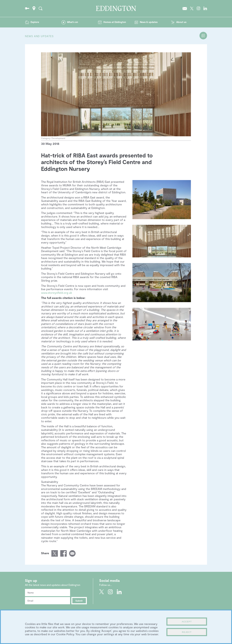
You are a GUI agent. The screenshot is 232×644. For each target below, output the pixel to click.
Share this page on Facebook (63, 553)
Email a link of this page (72, 553)
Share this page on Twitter (55, 553)
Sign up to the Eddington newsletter (185, 8)
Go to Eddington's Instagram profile (198, 8)
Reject (187, 632)
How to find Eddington (34, 8)
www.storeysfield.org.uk (57, 293)
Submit (79, 601)
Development (58, 138)
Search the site (41, 8)
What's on (72, 22)
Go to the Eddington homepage (116, 8)
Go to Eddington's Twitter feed (192, 8)
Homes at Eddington (115, 22)
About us (181, 22)
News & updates (149, 22)
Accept (187, 622)
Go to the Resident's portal (27, 8)
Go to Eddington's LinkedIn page (205, 8)
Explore (35, 22)
